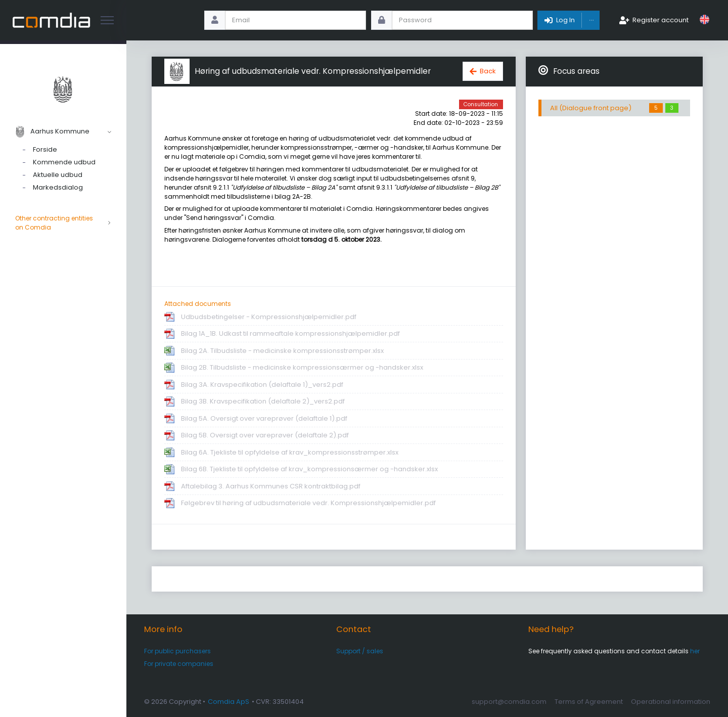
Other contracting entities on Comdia (63, 223)
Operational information (671, 702)
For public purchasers (177, 651)
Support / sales (360, 651)
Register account (661, 20)
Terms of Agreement (589, 702)
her (695, 651)
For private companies (179, 664)
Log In (565, 20)
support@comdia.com (509, 702)
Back (488, 71)
